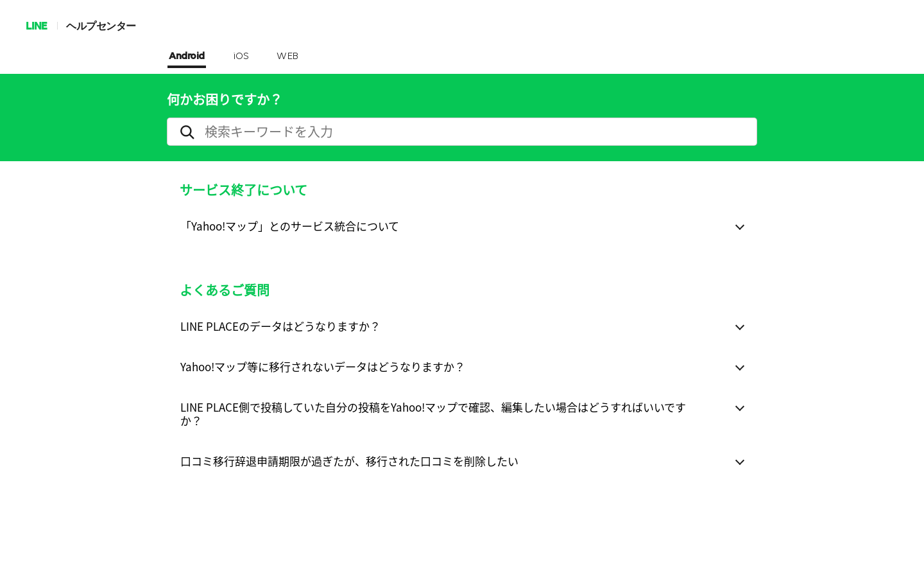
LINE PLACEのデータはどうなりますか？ (280, 326)
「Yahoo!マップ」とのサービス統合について (290, 226)
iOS (241, 57)
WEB (287, 57)
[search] (462, 132)
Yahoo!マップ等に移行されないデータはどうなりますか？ (323, 366)
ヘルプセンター (101, 25)
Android (187, 57)
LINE (36, 25)
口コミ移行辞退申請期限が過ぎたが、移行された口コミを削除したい (349, 461)
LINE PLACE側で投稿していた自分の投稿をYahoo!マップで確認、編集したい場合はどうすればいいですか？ (433, 414)
